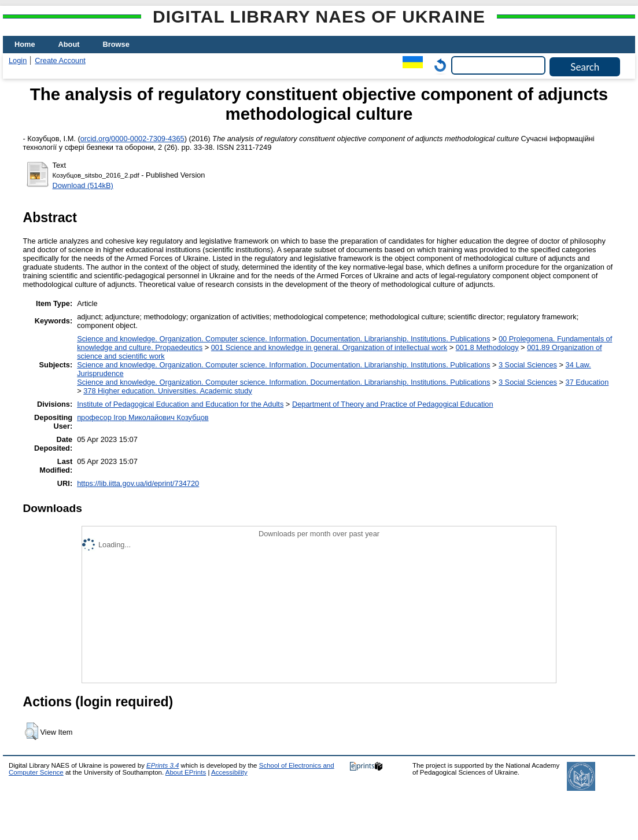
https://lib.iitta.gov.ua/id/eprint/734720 (138, 483)
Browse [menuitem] (116, 44)
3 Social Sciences (528, 365)
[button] (32, 731)
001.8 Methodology (487, 347)
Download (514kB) (83, 185)
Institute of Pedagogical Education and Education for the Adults (180, 404)
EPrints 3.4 (163, 765)
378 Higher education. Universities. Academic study (168, 391)
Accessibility (229, 772)
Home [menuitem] (25, 44)
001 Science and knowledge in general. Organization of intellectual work (329, 347)
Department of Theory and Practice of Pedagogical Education (393, 404)
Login (18, 60)
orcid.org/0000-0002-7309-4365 (132, 139)
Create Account (60, 60)
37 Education (587, 382)
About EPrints (186, 772)
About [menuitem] (69, 44)
